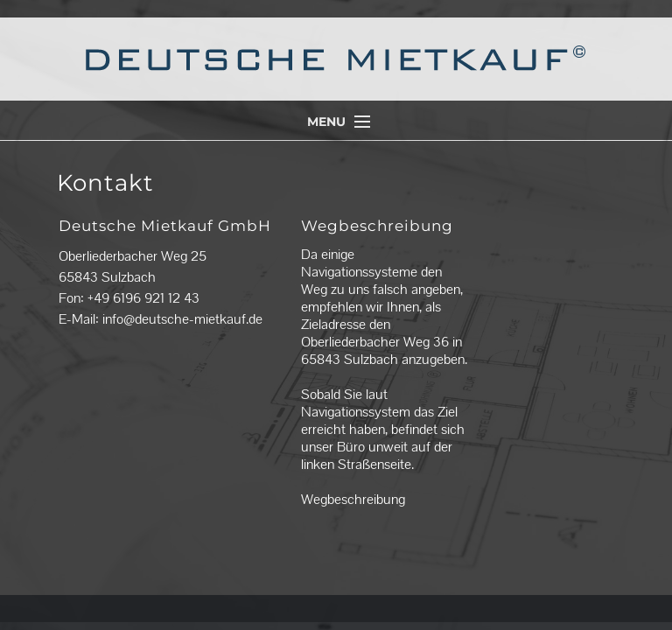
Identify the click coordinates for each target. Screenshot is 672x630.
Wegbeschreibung (353, 499)
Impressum (344, 595)
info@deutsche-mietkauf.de (182, 319)
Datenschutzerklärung (432, 595)
